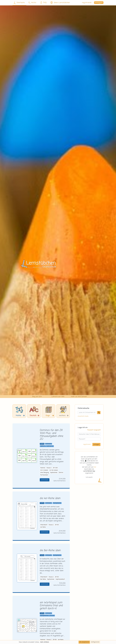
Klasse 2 (51, 525)
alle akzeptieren (84, 642)
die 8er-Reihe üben (50, 550)
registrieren (87, 3)
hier (95, 467)
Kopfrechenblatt (60, 579)
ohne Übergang (45, 473)
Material (43, 468)
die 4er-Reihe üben (50, 498)
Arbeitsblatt (44, 525)
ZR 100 (57, 525)
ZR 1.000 (55, 468)
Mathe (42, 444)
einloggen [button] (99, 3)
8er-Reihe (43, 579)
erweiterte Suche (83, 416)
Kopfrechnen (54, 473)
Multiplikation (57, 503)
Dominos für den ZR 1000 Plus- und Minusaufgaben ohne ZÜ (51, 435)
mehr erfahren (45, 642)
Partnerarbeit (44, 475)
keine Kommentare (59, 481)
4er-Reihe (43, 527)
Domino (61, 473)
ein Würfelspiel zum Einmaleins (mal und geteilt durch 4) (51, 606)
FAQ (43, 3)
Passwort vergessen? (94, 430)
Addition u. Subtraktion (47, 446)
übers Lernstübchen (60, 3)
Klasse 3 (49, 468)
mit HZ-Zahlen (54, 470)
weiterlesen (45, 480)
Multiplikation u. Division (47, 616)
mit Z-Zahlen (44, 470)
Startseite (19, 3)
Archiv (32, 3)
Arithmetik (49, 444)
